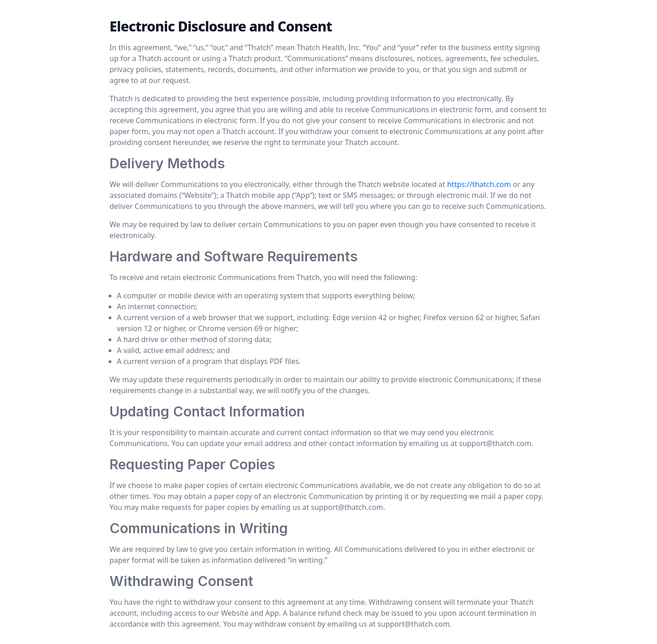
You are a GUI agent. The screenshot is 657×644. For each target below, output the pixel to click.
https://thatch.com (479, 184)
